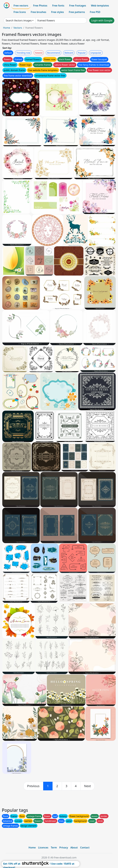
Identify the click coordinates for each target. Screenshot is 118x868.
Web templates (100, 6)
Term (54, 848)
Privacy (64, 848)
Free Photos (40, 6)
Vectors (18, 28)
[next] (88, 786)
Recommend (54, 53)
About (74, 848)
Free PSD (95, 12)
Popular (82, 53)
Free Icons (20, 12)
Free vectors (21, 6)
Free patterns (77, 12)
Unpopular (96, 53)
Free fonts (58, 6)
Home (7, 28)
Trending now (23, 53)
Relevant (69, 53)
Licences (43, 848)
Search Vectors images (19, 20)
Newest (39, 53)
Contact (85, 848)
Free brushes (38, 12)
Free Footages (78, 6)
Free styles (58, 12)
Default (8, 53)
